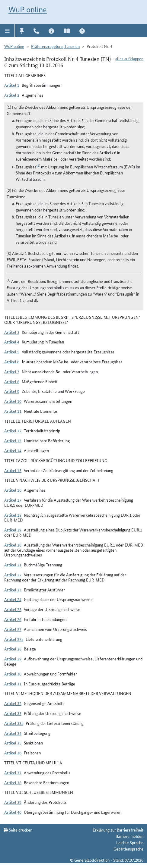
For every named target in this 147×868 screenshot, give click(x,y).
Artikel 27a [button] (14, 639)
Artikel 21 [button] (13, 565)
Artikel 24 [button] (13, 599)
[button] (7, 30)
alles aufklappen (129, 58)
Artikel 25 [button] (13, 609)
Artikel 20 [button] (13, 545)
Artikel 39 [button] (13, 802)
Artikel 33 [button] (13, 713)
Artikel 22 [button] (13, 575)
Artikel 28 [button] (13, 649)
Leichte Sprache (130, 842)
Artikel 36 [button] (13, 753)
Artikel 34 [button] (13, 733)
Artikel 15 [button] (13, 470)
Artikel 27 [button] (13, 629)
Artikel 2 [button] (12, 95)
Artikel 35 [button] (13, 743)
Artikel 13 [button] (13, 440)
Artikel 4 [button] (12, 342)
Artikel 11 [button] (13, 411)
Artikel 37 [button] (13, 772)
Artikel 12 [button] (13, 431)
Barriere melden (129, 836)
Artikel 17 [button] (13, 500)
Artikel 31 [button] (13, 684)
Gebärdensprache (128, 849)
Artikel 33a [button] (14, 723)
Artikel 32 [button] (13, 703)
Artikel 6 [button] (12, 362)
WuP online (28, 9)
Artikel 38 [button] (13, 782)
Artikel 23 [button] (13, 590)
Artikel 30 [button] (13, 674)
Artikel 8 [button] (12, 381)
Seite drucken (18, 830)
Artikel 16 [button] (13, 490)
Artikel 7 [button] (12, 371)
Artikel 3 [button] (12, 332)
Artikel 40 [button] (13, 812)
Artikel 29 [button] (13, 659)
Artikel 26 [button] (13, 619)
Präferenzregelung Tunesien (55, 46)
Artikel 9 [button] (12, 391)
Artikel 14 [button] (13, 450)
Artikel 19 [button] (13, 530)
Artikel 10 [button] (13, 401)
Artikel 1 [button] (12, 85)
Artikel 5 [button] (12, 352)
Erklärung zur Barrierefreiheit (118, 830)
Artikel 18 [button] (13, 515)
